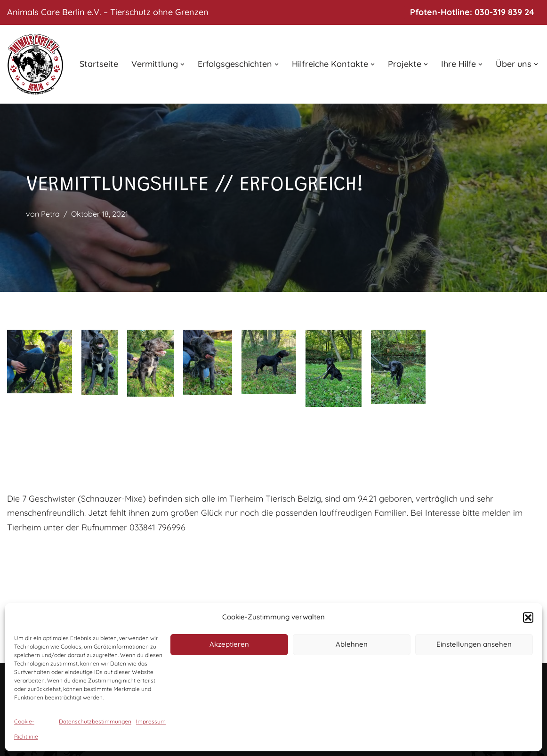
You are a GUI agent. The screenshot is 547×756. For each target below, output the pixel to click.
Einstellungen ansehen (474, 644)
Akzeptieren (229, 644)
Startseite (99, 64)
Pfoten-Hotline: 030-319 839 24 (472, 12)
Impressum (151, 721)
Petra (50, 214)
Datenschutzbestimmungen (95, 721)
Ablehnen (352, 644)
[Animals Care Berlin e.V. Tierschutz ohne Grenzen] (35, 64)
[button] (528, 618)
